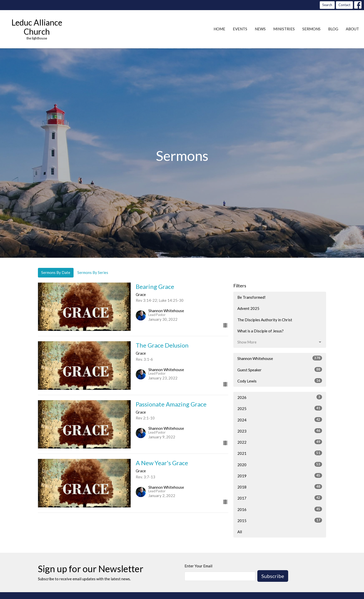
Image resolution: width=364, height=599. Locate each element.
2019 (280, 476)
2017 (280, 498)
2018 (280, 487)
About (352, 29)
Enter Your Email (198, 566)
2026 (280, 397)
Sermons (311, 29)
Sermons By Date (56, 272)
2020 (280, 464)
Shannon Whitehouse (280, 358)
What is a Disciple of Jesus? (260, 331)
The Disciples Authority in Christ (265, 320)
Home (219, 29)
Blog (333, 29)
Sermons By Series (93, 272)
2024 (280, 420)
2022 (280, 442)
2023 (280, 431)
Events (240, 29)
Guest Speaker (280, 370)
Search (327, 5)
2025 (280, 408)
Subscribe (273, 576)
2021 (280, 453)
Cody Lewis (280, 381)
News (260, 29)
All (240, 532)
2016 (280, 509)
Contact (344, 5)
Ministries (284, 29)
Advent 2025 (248, 308)
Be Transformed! (252, 297)
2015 (280, 520)
